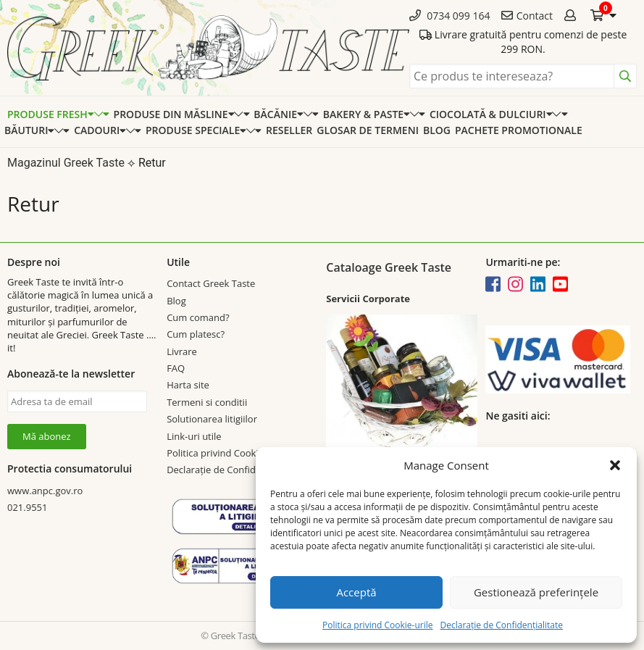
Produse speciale (196, 130)
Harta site (188, 385)
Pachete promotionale (519, 130)
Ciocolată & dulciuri (491, 114)
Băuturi (29, 130)
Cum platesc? (196, 334)
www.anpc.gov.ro (45, 491)
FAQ (176, 368)
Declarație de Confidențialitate (501, 625)
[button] (615, 465)
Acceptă (356, 592)
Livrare (182, 351)
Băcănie (278, 114)
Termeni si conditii (207, 402)
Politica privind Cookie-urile (377, 625)
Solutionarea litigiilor (212, 419)
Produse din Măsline (174, 114)
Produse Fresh (51, 114)
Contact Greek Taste (211, 283)
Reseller (289, 130)
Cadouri (100, 130)
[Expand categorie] (102, 114)
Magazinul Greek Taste (66, 163)
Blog (437, 130)
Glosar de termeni (368, 130)
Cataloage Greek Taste (389, 267)
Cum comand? (198, 317)
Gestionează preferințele (536, 592)
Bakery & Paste (367, 114)
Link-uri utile (194, 436)
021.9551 (27, 507)
